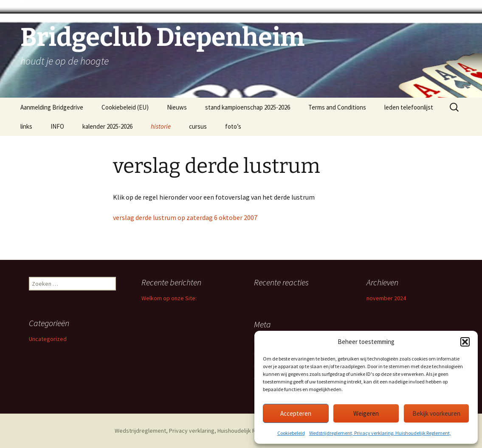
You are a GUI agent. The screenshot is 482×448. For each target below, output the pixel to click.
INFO (57, 126)
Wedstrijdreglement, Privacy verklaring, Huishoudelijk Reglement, (380, 433)
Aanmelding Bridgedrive (52, 107)
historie (161, 126)
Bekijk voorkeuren (436, 413)
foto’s (233, 126)
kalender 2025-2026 (107, 126)
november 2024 (386, 298)
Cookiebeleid (291, 433)
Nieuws (177, 107)
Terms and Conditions (337, 107)
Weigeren (366, 413)
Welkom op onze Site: (169, 298)
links (26, 126)
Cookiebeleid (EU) (125, 107)
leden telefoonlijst (409, 107)
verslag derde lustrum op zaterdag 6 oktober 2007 (185, 217)
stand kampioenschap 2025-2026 (248, 107)
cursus (198, 126)
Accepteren (296, 413)
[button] (465, 342)
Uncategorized (48, 339)
